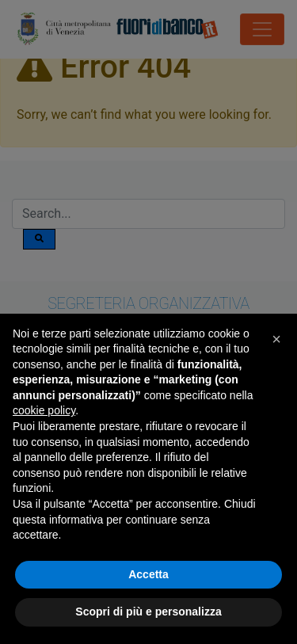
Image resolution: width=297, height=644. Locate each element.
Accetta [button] (148, 574)
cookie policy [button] (44, 410)
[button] (276, 339)
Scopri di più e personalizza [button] (148, 612)
